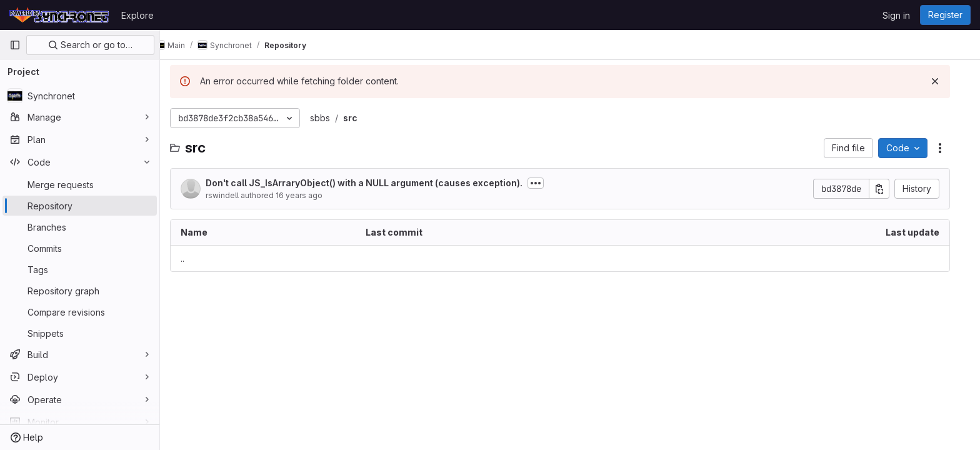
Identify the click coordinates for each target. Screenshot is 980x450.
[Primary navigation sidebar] (15, 45)
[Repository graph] (80, 291)
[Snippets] (80, 333)
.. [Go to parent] (192, 258)
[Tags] (80, 269)
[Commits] (80, 248)
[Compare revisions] (80, 312)
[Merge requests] (80, 184)
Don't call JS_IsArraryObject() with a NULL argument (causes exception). (374, 183)
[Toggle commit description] (546, 183)
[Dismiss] (945, 81)
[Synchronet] (80, 96)
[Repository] (80, 206)
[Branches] (80, 227)
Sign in (896, 15)
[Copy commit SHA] (889, 189)
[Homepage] (59, 15)
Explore (137, 15)
